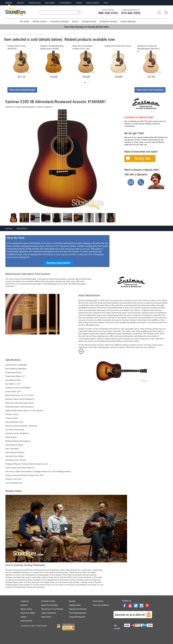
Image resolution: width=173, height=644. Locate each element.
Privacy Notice (98, 601)
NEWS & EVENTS (93, 3)
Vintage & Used (89, 21)
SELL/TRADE (50, 3)
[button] (85, 83)
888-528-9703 (108, 13)
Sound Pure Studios (28, 613)
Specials (72, 601)
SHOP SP (9, 3)
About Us (24, 605)
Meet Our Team (26, 621)
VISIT (106, 3)
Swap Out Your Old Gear (78, 609)
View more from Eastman (150, 90)
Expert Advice (46, 617)
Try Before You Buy (108, 21)
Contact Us (25, 601)
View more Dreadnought (22, 90)
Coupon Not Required (77, 617)
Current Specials (128, 21)
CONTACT (20, 3)
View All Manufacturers (78, 613)
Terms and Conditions (101, 605)
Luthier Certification (49, 613)
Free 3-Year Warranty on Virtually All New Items (86, 27)
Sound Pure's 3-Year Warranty (52, 609)
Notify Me (143, 158)
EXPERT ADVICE (35, 3)
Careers (24, 617)
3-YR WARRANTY (65, 3)
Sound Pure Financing (49, 605)
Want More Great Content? (58, 263)
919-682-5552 (131, 13)
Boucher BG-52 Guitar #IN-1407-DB (118, 46)
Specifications (22, 228)
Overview (9, 228)
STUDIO (79, 3)
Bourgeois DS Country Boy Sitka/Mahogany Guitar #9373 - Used (149, 49)
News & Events (26, 609)
